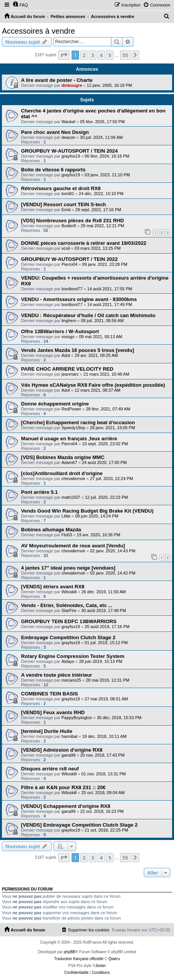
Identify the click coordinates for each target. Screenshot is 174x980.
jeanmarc (70, 374)
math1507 (71, 497)
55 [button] (125, 55)
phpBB (70, 952)
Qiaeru (114, 959)
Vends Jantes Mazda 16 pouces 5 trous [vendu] (77, 350)
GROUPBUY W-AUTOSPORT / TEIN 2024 (69, 151)
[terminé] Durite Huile (47, 731)
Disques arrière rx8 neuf (50, 769)
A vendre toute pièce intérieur (57, 675)
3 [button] (92, 55)
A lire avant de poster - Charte (57, 80)
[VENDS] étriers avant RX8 (53, 587)
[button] (64, 55)
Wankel (68, 122)
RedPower (71, 409)
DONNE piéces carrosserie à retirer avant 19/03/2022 (84, 243)
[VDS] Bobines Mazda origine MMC (63, 457)
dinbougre (72, 85)
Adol (66, 355)
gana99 (69, 755)
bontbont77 (72, 289)
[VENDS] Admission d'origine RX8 (62, 750)
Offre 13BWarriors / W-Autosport (60, 331)
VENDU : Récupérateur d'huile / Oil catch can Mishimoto (88, 315)
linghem (69, 321)
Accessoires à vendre (38, 31)
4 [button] (101, 55)
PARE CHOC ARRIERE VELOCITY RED (67, 369)
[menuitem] (20, 5)
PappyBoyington (77, 718)
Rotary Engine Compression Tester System (73, 656)
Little (66, 516)
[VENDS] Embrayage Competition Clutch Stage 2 (79, 825)
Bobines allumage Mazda (51, 530)
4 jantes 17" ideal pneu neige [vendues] (68, 568)
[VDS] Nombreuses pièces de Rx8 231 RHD (72, 221)
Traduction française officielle (79, 959)
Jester (100, 966)
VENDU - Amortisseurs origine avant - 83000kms (79, 299)
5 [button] (110, 55)
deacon (68, 137)
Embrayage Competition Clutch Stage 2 (68, 637)
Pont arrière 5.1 (39, 492)
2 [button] (84, 55)
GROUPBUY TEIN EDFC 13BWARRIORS (69, 621)
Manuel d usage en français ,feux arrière (69, 439)
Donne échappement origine (55, 404)
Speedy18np (73, 428)
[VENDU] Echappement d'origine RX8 (66, 806)
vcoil (66, 248)
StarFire (69, 610)
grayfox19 (71, 156)
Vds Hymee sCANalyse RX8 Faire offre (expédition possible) (93, 385)
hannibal (70, 736)
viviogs (68, 337)
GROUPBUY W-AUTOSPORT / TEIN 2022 (69, 259)
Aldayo (68, 661)
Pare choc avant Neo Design (55, 132)
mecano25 (71, 680)
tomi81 (68, 194)
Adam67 (69, 462)
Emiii (66, 210)
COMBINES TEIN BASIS (50, 694)
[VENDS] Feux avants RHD (53, 712)
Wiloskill (69, 592)
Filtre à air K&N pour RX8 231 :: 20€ (63, 787)
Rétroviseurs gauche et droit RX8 (61, 188)
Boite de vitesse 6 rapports (53, 170)
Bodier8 (69, 226)
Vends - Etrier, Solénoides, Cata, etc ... (67, 605)
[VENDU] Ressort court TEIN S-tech (63, 204)
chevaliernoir (73, 479)
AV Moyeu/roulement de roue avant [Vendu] (73, 546)
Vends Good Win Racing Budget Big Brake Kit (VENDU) (87, 511)
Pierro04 (70, 264)
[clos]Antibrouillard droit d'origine (62, 473)
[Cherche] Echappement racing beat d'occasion (78, 422)
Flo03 (67, 535)
